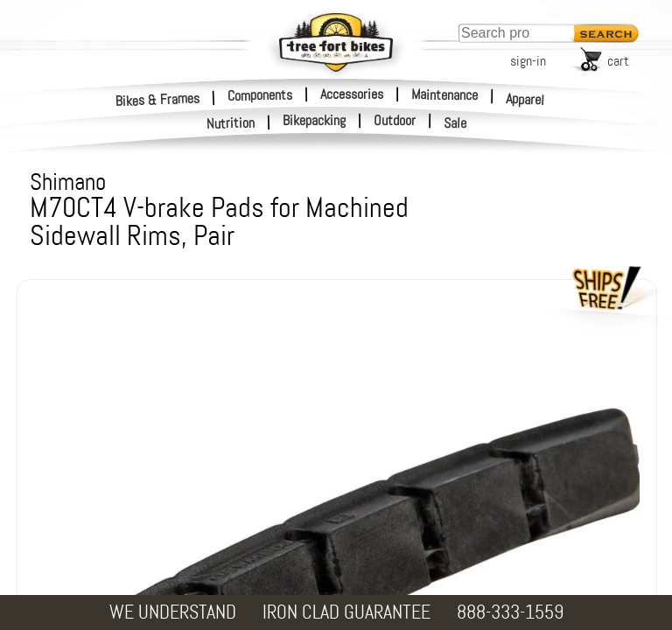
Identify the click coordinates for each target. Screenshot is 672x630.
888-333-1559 (510, 612)
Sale (455, 123)
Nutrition (231, 123)
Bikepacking (314, 121)
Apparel (525, 99)
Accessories (352, 94)
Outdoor (395, 121)
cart (618, 61)
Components (260, 94)
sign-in (528, 61)
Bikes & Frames (158, 99)
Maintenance (444, 94)
